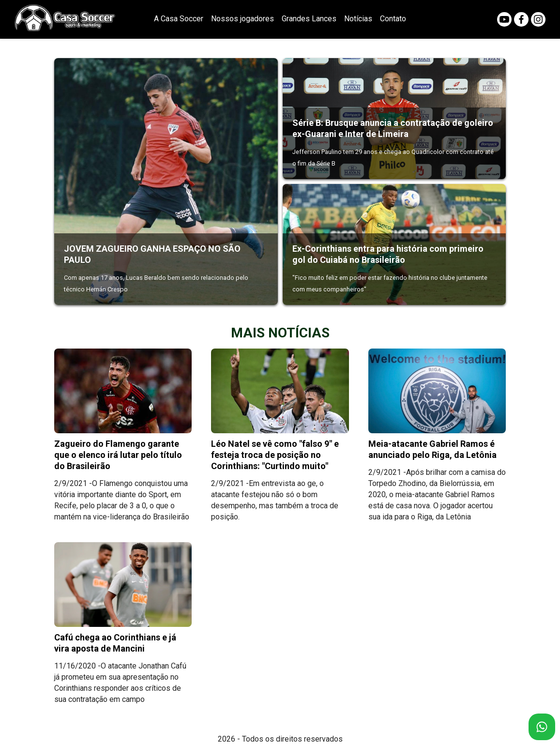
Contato (393, 19)
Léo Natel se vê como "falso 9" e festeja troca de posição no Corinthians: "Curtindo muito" (275, 455)
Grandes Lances (309, 19)
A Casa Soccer (179, 19)
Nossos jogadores (242, 19)
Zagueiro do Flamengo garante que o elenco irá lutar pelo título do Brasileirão (118, 455)
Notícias (358, 19)
